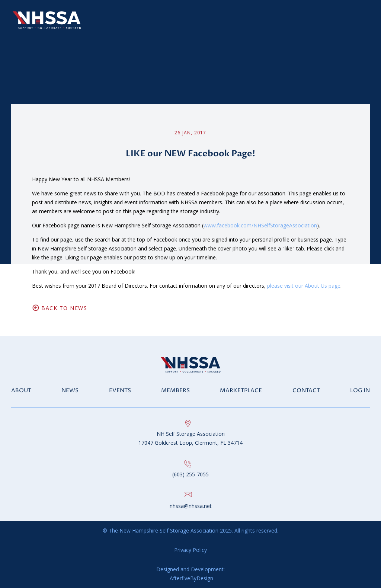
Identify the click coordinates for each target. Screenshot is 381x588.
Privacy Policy (190, 550)
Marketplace (241, 391)
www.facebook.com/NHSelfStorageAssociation (260, 225)
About (21, 391)
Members (175, 391)
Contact (306, 391)
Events (120, 391)
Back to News (64, 308)
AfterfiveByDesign (191, 578)
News (70, 391)
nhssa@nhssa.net (191, 506)
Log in (360, 391)
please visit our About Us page (304, 286)
